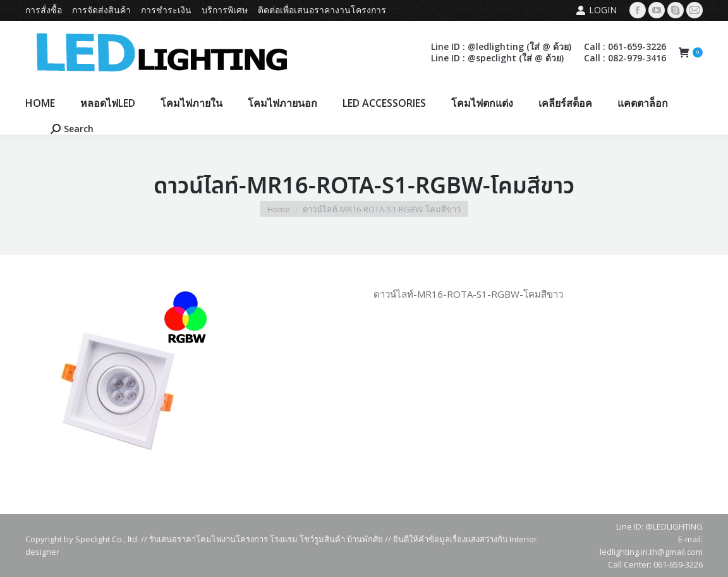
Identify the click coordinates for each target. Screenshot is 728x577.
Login (596, 10)
